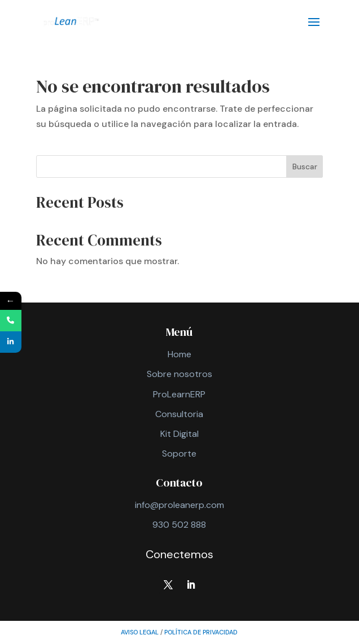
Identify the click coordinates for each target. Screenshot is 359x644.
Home (179, 354)
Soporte (179, 454)
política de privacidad (201, 632)
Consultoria (179, 414)
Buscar (305, 167)
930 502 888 (179, 525)
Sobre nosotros (179, 374)
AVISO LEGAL (140, 632)
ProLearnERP (179, 394)
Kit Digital (179, 434)
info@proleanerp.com (179, 505)
